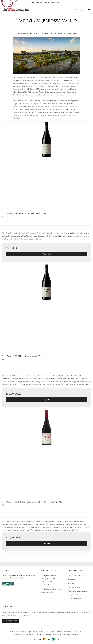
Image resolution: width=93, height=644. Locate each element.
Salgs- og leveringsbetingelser (78, 591)
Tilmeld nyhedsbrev (10, 621)
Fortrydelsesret (73, 595)
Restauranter (72, 583)
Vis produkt (46, 254)
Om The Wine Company (76, 575)
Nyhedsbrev (72, 579)
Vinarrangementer (74, 587)
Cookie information (74, 599)
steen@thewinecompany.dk (49, 634)
